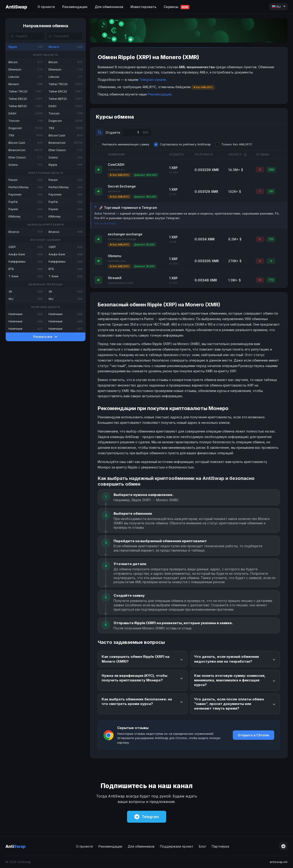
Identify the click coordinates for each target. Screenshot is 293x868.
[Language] (278, 7)
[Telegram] (283, 846)
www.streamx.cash (121, 283)
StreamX (115, 278)
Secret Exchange (122, 186)
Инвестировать (143, 7)
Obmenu (115, 256)
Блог (203, 846)
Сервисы (176, 7)
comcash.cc (116, 170)
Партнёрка (220, 846)
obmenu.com (117, 261)
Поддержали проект (177, 846)
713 (271, 280)
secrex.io (114, 191)
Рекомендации (75, 7)
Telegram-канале (153, 80)
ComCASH (116, 165)
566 (271, 170)
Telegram (147, 817)
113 (271, 239)
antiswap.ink (279, 862)
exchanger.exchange (125, 234)
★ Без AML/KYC (119, 175)
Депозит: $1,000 (144, 245)
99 (271, 191)
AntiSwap (16, 7)
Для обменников (109, 7)
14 (260, 280)
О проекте (46, 7)
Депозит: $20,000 (145, 175)
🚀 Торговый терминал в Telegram (128, 208)
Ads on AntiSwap (105, 223)
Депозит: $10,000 (145, 197)
